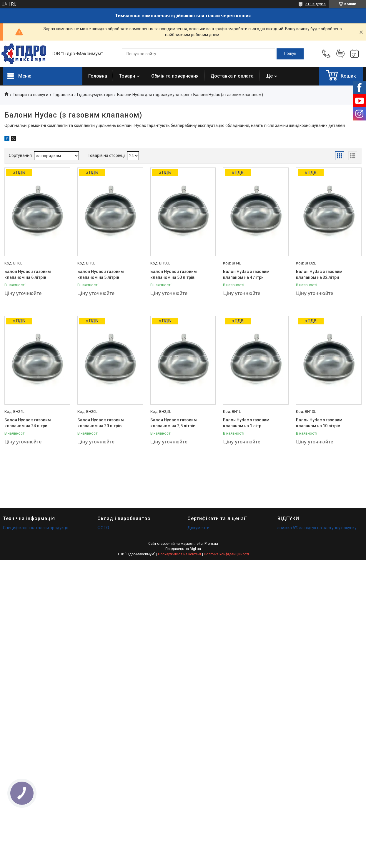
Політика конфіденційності (226, 554)
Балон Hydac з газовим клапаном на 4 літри (246, 274)
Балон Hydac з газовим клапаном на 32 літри (319, 274)
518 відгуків (316, 4)
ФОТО (103, 528)
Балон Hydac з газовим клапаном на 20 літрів (101, 423)
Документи (198, 528)
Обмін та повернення (175, 76)
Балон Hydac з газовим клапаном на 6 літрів (28, 274)
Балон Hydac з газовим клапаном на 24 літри (28, 423)
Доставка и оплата (232, 76)
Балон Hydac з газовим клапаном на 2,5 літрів (174, 423)
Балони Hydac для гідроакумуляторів (153, 95)
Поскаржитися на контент (180, 554)
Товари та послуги (30, 95)
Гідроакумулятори (95, 95)
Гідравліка (63, 95)
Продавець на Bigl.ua (183, 549)
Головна (98, 76)
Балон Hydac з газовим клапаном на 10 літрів (319, 423)
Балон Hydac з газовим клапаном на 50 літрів (174, 274)
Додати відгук (340, 54)
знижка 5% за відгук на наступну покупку (317, 528)
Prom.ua (211, 544)
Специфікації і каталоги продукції (36, 528)
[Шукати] (290, 54)
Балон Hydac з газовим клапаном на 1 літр (246, 423)
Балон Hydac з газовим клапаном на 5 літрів (101, 274)
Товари (127, 76)
